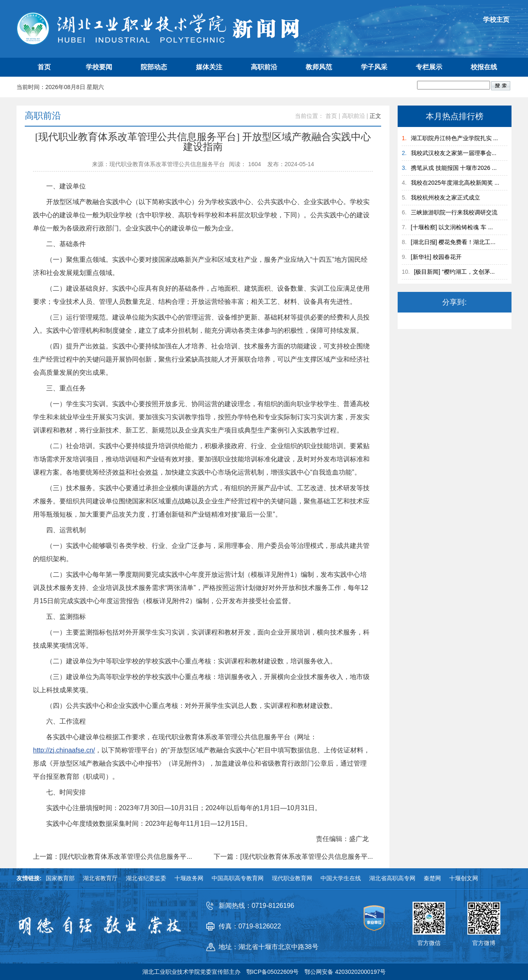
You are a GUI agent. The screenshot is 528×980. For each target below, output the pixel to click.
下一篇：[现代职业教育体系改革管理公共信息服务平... (293, 857)
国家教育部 (60, 878)
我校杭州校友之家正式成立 (445, 197)
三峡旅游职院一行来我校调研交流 (454, 212)
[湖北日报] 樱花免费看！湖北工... (453, 242)
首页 (44, 67)
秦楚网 (432, 878)
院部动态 (154, 67)
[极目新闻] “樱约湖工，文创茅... (454, 272)
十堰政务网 (189, 878)
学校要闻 (99, 67)
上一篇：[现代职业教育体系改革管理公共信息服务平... (113, 857)
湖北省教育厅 (100, 878)
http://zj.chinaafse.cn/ (64, 750)
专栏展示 (429, 67)
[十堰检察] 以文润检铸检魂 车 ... (452, 227)
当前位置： (309, 116)
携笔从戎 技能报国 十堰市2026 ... (454, 168)
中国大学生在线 (341, 878)
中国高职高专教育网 (238, 878)
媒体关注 (209, 67)
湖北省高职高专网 (392, 878)
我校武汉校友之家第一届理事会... (454, 153)
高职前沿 (264, 67)
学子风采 (374, 67)
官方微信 (429, 943)
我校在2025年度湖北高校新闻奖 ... (455, 183)
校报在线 (484, 67)
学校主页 (496, 20)
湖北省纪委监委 (146, 878)
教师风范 (319, 67)
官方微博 (484, 943)
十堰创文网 (464, 878)
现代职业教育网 (292, 878)
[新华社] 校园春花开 (436, 257)
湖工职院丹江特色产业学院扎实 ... (455, 138)
